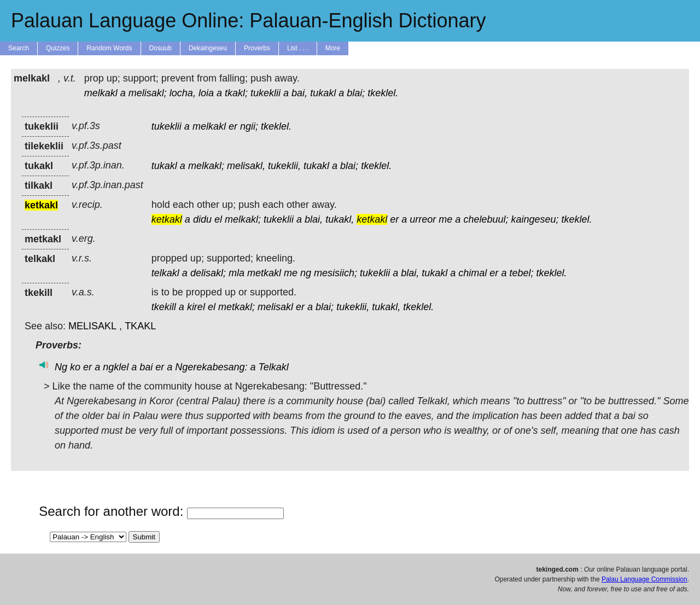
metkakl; (237, 307)
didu (202, 219)
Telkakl (273, 367)
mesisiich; (336, 273)
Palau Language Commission (644, 579)
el (218, 219)
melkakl (101, 93)
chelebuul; (486, 219)
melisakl (275, 307)
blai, (314, 219)
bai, (299, 93)
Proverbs (257, 48)
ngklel (116, 367)
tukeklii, (284, 166)
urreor (423, 219)
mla (237, 273)
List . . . (298, 48)
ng (306, 273)
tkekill (164, 307)
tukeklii (266, 93)
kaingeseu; (535, 219)
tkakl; (236, 93)
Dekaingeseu (208, 48)
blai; (356, 93)
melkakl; (206, 166)
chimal (472, 273)
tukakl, (340, 219)
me (445, 219)
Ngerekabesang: (211, 367)
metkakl (264, 273)
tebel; (521, 273)
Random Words (109, 48)
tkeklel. (383, 93)
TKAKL (140, 326)
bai (146, 367)
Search (19, 48)
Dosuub (161, 48)
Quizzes (58, 48)
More (333, 48)
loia (206, 93)
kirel (196, 307)
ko (75, 367)
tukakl (323, 93)
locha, (183, 93)
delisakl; (208, 273)
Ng (61, 367)
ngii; (249, 126)
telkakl (165, 273)
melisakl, (246, 166)
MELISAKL (92, 326)
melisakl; (148, 93)
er (233, 126)
